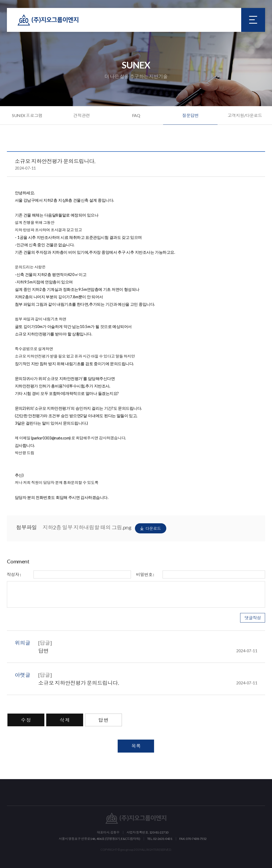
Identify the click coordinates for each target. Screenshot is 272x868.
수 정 (26, 720)
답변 (148, 651)
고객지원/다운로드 (245, 115)
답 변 (104, 720)
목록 (136, 746)
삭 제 (65, 720)
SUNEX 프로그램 (27, 115)
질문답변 (190, 115)
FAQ (136, 115)
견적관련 (82, 115)
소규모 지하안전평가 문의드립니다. (148, 683)
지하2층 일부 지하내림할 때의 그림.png (105, 528)
